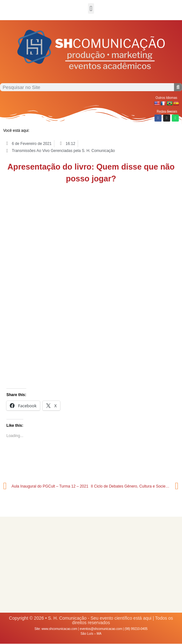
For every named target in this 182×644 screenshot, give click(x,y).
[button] (91, 8)
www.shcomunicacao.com (59, 629)
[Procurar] (178, 87)
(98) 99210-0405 (136, 629)
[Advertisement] (91, 565)
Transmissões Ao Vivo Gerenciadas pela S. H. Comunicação (63, 151)
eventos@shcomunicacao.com (101, 629)
